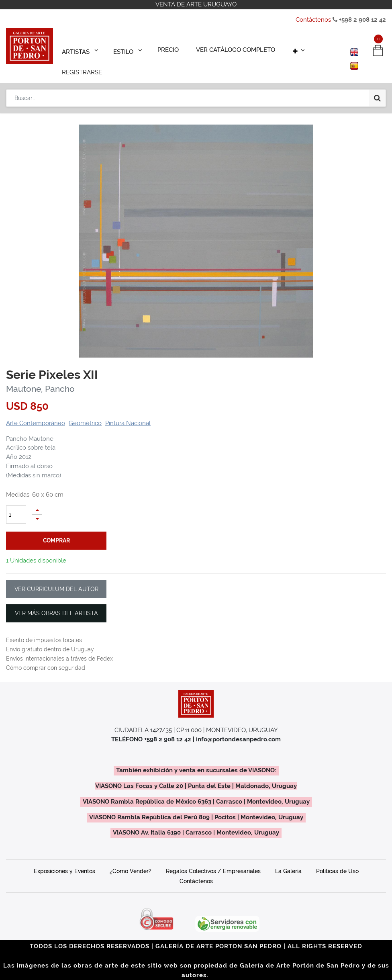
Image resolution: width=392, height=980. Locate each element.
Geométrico (85, 412)
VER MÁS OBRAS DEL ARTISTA (56, 602)
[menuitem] (157, 49)
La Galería (288, 860)
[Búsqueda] (377, 73)
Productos (27, 99)
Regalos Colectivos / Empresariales (213, 860)
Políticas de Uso (337, 860)
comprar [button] (56, 529)
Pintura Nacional (128, 412)
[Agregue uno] (37, 499)
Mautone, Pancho (40, 377)
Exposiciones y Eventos (64, 860)
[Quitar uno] (37, 508)
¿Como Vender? (131, 860)
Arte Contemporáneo (36, 412)
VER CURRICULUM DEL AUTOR (56, 578)
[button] (276, 49)
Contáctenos (313, 20)
